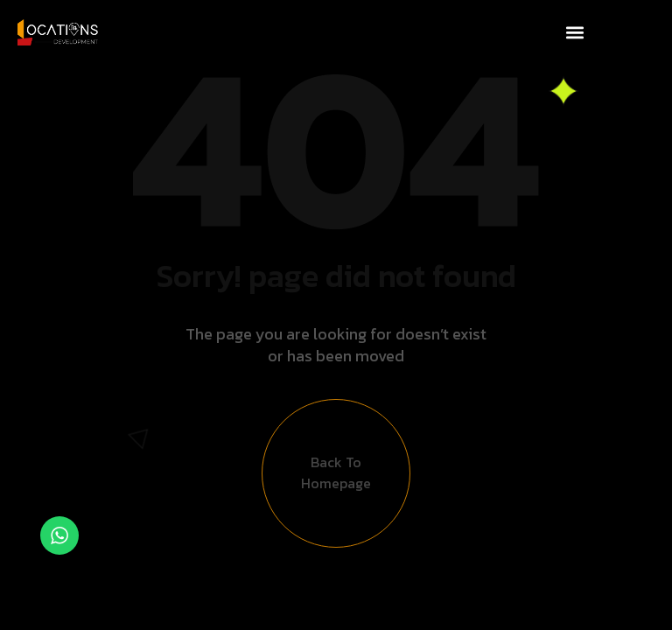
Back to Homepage (336, 479)
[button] (574, 32)
